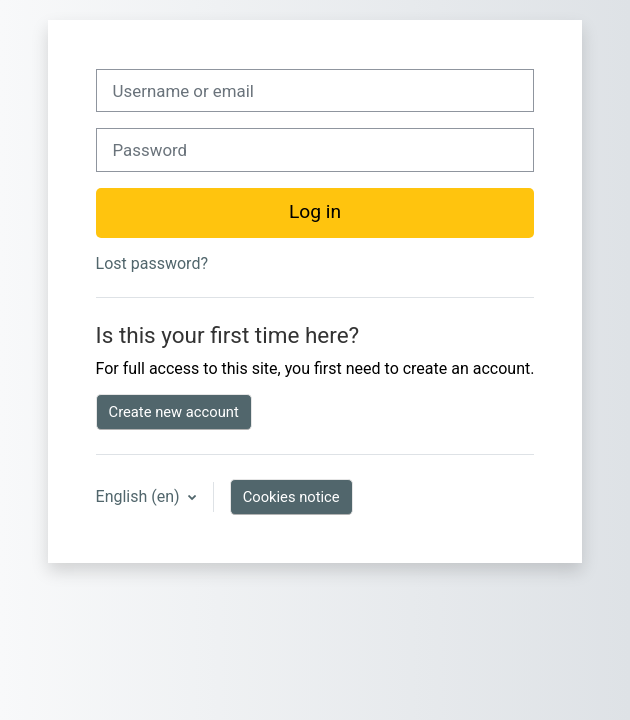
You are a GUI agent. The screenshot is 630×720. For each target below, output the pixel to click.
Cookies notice (291, 497)
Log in (315, 211)
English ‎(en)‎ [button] (140, 496)
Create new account (174, 412)
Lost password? (152, 263)
